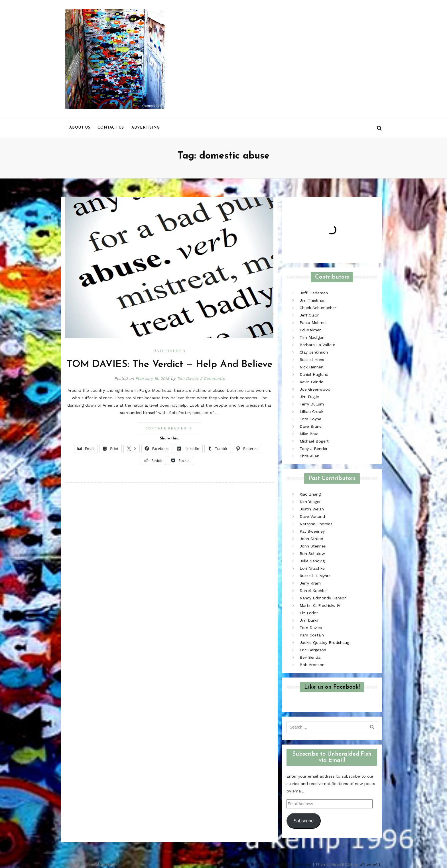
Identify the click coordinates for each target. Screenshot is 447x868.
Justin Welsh (312, 509)
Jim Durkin (310, 620)
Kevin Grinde (311, 382)
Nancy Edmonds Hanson (323, 598)
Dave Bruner (311, 426)
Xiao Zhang (310, 494)
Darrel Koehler (313, 591)
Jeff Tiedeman (314, 293)
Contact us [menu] (111, 128)
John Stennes (313, 546)
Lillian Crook (311, 411)
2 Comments (212, 378)
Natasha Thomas (316, 524)
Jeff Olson (310, 315)
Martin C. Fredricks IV (320, 605)
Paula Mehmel (313, 323)
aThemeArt (370, 864)
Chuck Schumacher (318, 308)
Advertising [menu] (146, 128)
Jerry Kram (310, 583)
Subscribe (304, 821)
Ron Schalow (312, 553)
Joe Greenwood (315, 389)
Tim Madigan (312, 337)
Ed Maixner (310, 330)
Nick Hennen (311, 367)
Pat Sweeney (312, 531)
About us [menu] (80, 128)
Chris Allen (309, 456)
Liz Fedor (309, 613)
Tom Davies (188, 378)
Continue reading (173, 428)
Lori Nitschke (312, 568)
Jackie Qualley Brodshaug (324, 642)
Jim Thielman (313, 300)
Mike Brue (309, 434)
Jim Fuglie (309, 397)
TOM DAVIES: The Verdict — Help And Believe (169, 365)
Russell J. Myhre (315, 576)
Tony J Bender (314, 449)
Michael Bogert (314, 441)
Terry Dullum (312, 404)
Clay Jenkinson (314, 352)
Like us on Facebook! (332, 687)
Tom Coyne (310, 419)
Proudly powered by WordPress (281, 864)
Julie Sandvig (312, 561)
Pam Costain (312, 635)
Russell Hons (312, 360)
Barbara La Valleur (317, 345)
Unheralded (169, 351)
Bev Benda (310, 657)
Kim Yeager (310, 502)
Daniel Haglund (314, 374)
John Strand (311, 539)
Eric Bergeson (313, 650)
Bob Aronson (312, 665)
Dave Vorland (312, 516)
